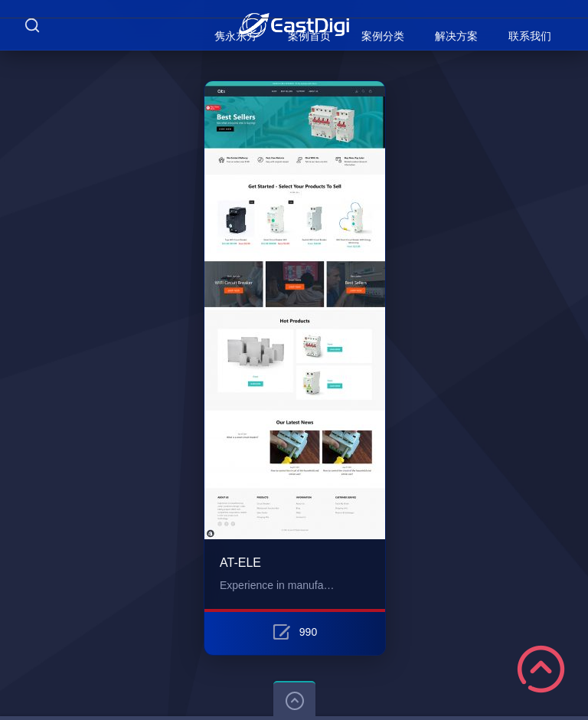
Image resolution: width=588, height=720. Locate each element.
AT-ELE (240, 563)
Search (32, 25)
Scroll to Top (541, 669)
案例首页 (309, 36)
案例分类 (383, 36)
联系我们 (530, 36)
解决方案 (456, 36)
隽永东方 (236, 36)
